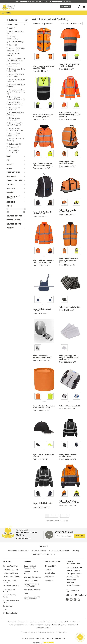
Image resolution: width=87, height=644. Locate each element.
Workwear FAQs (31, 581)
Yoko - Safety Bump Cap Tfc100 (43, 455)
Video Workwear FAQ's (31, 573)
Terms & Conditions (11, 577)
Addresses (50, 577)
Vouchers (49, 580)
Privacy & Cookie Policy (10, 581)
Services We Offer (10, 566)
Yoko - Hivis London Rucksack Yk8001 (68, 162)
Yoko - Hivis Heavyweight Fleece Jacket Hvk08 (44, 261)
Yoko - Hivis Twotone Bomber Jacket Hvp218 (69, 502)
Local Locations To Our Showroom (32, 598)
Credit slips (50, 573)
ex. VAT (46, 71)
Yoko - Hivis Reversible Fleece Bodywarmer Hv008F (69, 260)
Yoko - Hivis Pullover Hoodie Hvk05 (68, 455)
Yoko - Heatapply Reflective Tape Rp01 (42, 356)
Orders (48, 570)
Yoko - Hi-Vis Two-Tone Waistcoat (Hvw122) (43, 116)
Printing (75, 551)
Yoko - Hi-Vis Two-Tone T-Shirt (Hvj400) (69, 65)
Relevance (75, 23)
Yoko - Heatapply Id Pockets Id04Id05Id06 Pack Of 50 (69, 357)
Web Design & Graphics (59, 551)
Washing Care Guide (33, 577)
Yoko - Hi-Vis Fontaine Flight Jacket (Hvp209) (42, 164)
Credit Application (10, 613)
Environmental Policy (9, 590)
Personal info (51, 566)
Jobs (5, 610)
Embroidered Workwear (18, 551)
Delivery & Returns (11, 586)
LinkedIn (79, 599)
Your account (53, 562)
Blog (26, 593)
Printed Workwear (39, 551)
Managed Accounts (11, 570)
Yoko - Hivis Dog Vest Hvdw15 (42, 310)
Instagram (75, 599)
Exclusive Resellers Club (11, 601)
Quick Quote (65, 7)
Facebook (67, 599)
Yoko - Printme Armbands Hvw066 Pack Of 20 (44, 407)
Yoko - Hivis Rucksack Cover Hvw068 (42, 213)
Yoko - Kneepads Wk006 (70, 307)
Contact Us (7, 606)
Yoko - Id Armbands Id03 (70, 406)
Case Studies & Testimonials (30, 567)
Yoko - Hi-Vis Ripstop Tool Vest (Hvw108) (44, 67)
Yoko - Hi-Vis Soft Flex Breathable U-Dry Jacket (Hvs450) (70, 115)
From (35, 71)
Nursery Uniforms (10, 573)
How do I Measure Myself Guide (32, 585)
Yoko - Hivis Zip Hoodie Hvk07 (43, 504)
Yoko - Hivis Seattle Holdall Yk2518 (68, 211)
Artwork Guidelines (32, 590)
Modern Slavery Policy (9, 596)
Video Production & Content (43, 554)
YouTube (71, 599)
